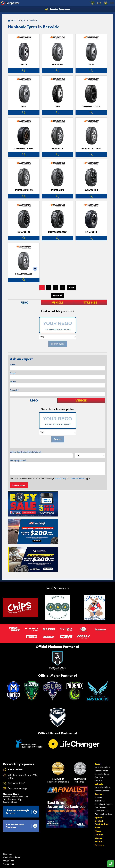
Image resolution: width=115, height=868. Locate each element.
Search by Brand (102, 745)
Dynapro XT (91, 232)
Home (12, 21)
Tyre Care (99, 748)
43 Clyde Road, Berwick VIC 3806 (22, 748)
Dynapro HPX (91, 190)
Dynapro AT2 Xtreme (24, 148)
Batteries (98, 769)
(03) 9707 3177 (16, 754)
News (98, 802)
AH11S (24, 64)
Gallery (99, 806)
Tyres (98, 735)
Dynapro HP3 (58, 190)
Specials (99, 788)
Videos (98, 809)
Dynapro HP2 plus (24, 190)
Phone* (13, 373)
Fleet (97, 799)
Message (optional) (18, 460)
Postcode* (14, 390)
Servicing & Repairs (103, 775)
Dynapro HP (57, 148)
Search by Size (101, 742)
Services (99, 765)
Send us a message (17, 760)
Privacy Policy (61, 478)
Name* (13, 365)
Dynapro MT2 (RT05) (57, 232)
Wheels (99, 755)
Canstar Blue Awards (12, 828)
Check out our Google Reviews (21, 783)
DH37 (24, 106)
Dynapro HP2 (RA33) (91, 148)
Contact (99, 792)
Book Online (101, 795)
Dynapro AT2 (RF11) (91, 106)
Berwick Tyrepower (58, 9)
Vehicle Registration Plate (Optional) (26, 452)
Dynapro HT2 (24, 232)
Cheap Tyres (9, 835)
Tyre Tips (99, 752)
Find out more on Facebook (21, 797)
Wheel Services (102, 782)
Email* (13, 382)
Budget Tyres (9, 832)
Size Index (8, 825)
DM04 (57, 106)
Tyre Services (100, 779)
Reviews (99, 816)
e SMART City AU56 (24, 274)
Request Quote (19, 485)
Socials (98, 813)
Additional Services (103, 785)
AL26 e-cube (57, 64)
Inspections (100, 772)
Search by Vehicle (103, 739)
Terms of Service (78, 478)
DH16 (91, 64)
